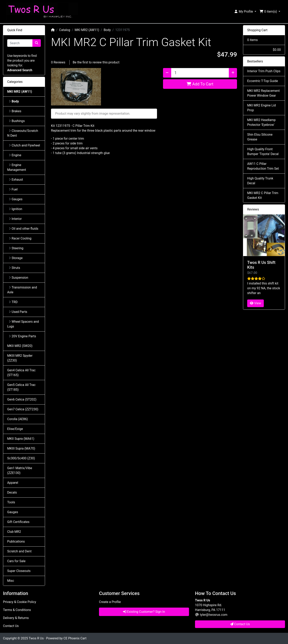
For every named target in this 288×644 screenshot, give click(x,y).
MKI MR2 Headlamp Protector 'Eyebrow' (261, 122)
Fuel (13, 189)
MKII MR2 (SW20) (20, 346)
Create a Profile (110, 602)
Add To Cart (200, 84)
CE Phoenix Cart (75, 638)
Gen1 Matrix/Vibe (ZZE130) (20, 470)
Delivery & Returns (16, 618)
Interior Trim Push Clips (264, 71)
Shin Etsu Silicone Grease (260, 137)
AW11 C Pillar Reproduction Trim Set (263, 166)
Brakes (15, 111)
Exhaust (16, 180)
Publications (16, 541)
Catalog (65, 30)
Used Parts (18, 312)
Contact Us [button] (240, 624)
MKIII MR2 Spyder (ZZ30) (20, 358)
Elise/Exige (15, 429)
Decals (12, 492)
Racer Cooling (20, 238)
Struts (14, 268)
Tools (11, 502)
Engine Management (17, 167)
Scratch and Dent (19, 551)
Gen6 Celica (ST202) (22, 399)
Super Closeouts (19, 571)
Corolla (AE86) (17, 419)
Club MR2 (14, 532)
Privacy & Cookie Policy (20, 602)
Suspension (18, 278)
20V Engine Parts (22, 336)
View (255, 303)
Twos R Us (36, 638)
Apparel (13, 483)
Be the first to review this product (96, 62)
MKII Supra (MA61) (21, 439)
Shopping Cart (257, 30)
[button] (245, 12)
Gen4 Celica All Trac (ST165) (21, 373)
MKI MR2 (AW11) (87, 30)
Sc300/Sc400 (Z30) (21, 458)
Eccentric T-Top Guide (263, 81)
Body (107, 30)
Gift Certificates (18, 522)
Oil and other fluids (23, 229)
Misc (11, 581)
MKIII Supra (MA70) (21, 448)
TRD (13, 302)
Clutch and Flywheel (24, 145)
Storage (16, 258)
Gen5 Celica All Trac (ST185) (21, 387)
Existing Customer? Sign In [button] (144, 612)
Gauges (16, 199)
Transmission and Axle (22, 290)
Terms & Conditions (17, 610)
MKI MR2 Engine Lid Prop (261, 108)
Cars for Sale (16, 561)
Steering (16, 248)
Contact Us (11, 626)
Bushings (17, 121)
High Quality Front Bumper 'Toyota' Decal (263, 152)
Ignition (15, 209)
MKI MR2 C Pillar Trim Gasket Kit (263, 195)
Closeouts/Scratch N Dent (23, 133)
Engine (15, 155)
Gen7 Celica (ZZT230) (23, 409)
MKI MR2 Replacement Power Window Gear (263, 93)
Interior (15, 219)
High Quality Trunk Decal (260, 181)
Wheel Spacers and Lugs (23, 324)
